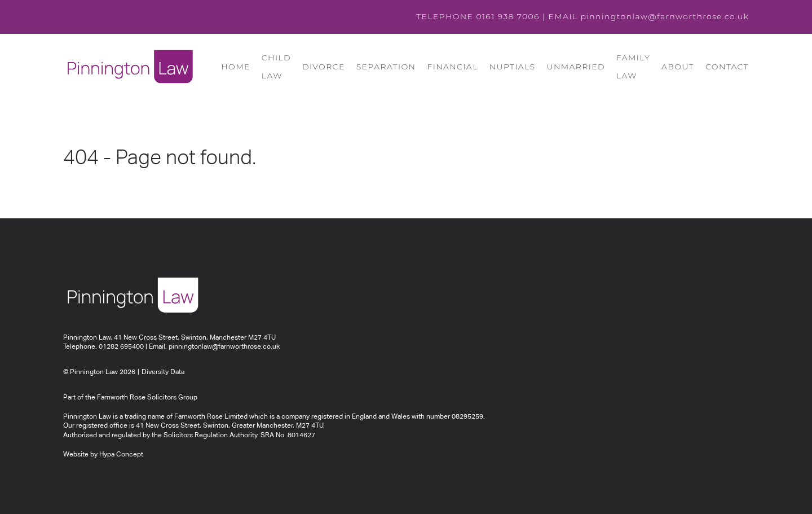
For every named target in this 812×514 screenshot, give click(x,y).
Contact (727, 67)
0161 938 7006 (508, 16)
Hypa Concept (121, 455)
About (678, 67)
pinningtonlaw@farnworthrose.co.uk (665, 16)
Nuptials (513, 67)
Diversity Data (163, 372)
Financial (452, 67)
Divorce (324, 67)
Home (235, 67)
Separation (386, 67)
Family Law (633, 67)
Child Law (276, 67)
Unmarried (576, 67)
